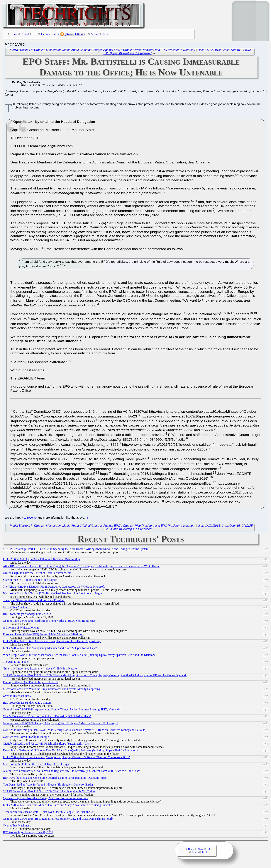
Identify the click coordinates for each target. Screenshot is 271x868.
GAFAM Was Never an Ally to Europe (26, 738)
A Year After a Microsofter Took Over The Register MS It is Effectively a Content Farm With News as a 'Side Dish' (71, 772)
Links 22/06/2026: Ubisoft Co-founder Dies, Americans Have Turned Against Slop (52, 642)
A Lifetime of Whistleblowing (21, 628)
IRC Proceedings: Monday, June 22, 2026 (28, 615)
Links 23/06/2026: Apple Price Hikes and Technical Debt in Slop (41, 560)
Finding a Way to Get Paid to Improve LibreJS (31, 683)
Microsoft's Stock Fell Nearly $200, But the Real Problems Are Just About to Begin (52, 594)
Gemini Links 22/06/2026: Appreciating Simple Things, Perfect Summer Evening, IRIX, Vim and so (62, 710)
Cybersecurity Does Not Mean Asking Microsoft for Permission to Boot (46, 799)
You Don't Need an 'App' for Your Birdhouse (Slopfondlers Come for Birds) (48, 785)
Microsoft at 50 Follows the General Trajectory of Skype (37, 765)
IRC (35, 34)
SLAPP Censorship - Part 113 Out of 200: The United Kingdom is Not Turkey (49, 792)
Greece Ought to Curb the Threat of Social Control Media (37, 574)
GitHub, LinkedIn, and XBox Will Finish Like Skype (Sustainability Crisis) (48, 744)
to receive (30, 518)
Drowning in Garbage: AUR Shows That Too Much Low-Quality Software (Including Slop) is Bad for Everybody (70, 751)
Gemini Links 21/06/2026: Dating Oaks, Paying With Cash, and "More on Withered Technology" (60, 724)
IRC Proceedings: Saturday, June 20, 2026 (28, 833)
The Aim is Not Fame (16, 663)
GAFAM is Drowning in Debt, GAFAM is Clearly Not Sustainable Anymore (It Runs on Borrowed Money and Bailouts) (74, 731)
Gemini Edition (50, 34)
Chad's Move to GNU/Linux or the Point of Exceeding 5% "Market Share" (47, 717)
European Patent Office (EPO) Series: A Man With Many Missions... (44, 635)
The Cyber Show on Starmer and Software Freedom (34, 601)
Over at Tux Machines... (17, 608)
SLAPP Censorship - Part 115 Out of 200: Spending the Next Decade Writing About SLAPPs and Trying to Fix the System (76, 550)
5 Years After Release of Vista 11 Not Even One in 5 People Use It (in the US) (49, 813)
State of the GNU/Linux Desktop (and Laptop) (31, 581)
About (25, 34)
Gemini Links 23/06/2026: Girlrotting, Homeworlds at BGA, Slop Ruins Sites (49, 622)
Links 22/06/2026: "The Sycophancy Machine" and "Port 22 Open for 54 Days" (50, 649)
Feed (106, 34)
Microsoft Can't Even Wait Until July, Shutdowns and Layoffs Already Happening (52, 690)
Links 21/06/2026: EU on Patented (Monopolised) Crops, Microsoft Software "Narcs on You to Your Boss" (66, 758)
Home (14, 34)
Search (95, 34)
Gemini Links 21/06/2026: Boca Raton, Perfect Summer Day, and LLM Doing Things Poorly (58, 820)
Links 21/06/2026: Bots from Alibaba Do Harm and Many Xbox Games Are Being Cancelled (58, 806)
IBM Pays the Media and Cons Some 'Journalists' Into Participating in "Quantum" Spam (55, 779)
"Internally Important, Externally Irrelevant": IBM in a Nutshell (41, 669)
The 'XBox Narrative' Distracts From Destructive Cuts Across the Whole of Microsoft (54, 587)
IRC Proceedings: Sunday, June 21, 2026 (27, 704)
